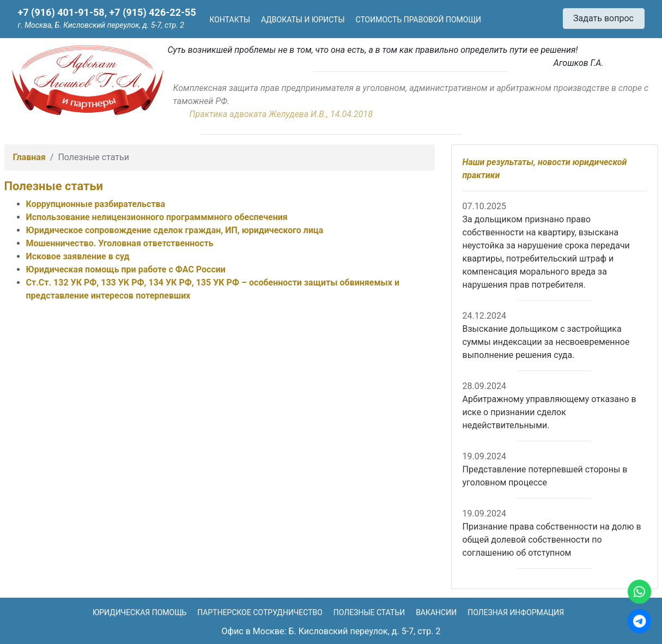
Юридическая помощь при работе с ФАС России (126, 269)
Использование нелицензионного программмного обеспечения (157, 217)
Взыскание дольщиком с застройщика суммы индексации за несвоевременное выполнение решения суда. (546, 342)
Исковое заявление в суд (78, 256)
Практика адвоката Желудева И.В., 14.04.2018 (281, 114)
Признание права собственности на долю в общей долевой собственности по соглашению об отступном (552, 540)
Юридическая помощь (140, 612)
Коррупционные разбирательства (96, 204)
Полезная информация (516, 612)
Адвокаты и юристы (303, 20)
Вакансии (436, 612)
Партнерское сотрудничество (260, 612)
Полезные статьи (369, 612)
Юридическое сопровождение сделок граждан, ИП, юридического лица (175, 230)
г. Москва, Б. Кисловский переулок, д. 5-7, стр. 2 (101, 25)
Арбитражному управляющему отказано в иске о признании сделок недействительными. (549, 412)
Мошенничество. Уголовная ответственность (120, 243)
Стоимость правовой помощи (418, 20)
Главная (29, 157)
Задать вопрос (603, 18)
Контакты (230, 20)
